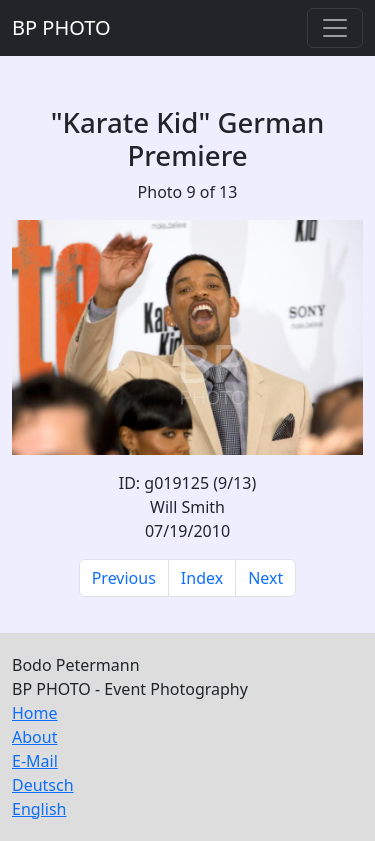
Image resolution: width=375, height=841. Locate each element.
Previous (124, 578)
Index (202, 578)
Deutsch (43, 785)
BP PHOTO (61, 27)
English (39, 809)
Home (35, 713)
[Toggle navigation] (335, 28)
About (34, 737)
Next (265, 578)
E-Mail (35, 761)
